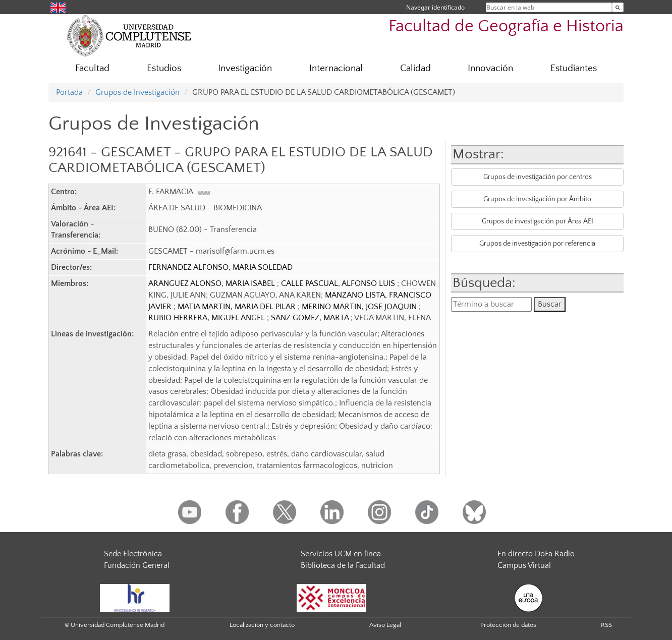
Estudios (164, 68)
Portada (69, 92)
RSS (606, 625)
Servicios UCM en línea (341, 554)
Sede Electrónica (133, 554)
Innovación (490, 68)
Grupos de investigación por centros (538, 177)
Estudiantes (574, 68)
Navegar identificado (435, 7)
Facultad (92, 68)
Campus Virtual (524, 565)
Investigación (245, 68)
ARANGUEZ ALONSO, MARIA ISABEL (213, 283)
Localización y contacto (262, 625)
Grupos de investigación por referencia (537, 244)
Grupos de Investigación (137, 92)
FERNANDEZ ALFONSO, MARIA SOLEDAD (220, 267)
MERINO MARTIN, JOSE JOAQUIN (360, 307)
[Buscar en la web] (618, 7)
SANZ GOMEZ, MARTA (311, 318)
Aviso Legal (385, 625)
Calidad (415, 68)
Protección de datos (508, 625)
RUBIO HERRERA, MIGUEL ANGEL (208, 318)
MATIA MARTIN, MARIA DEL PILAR (238, 307)
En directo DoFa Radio (536, 554)
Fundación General (137, 565)
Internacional (336, 68)
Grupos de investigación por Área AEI (538, 221)
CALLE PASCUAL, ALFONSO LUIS (339, 283)
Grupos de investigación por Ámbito (537, 199)
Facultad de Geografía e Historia (506, 26)
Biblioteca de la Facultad (343, 565)
